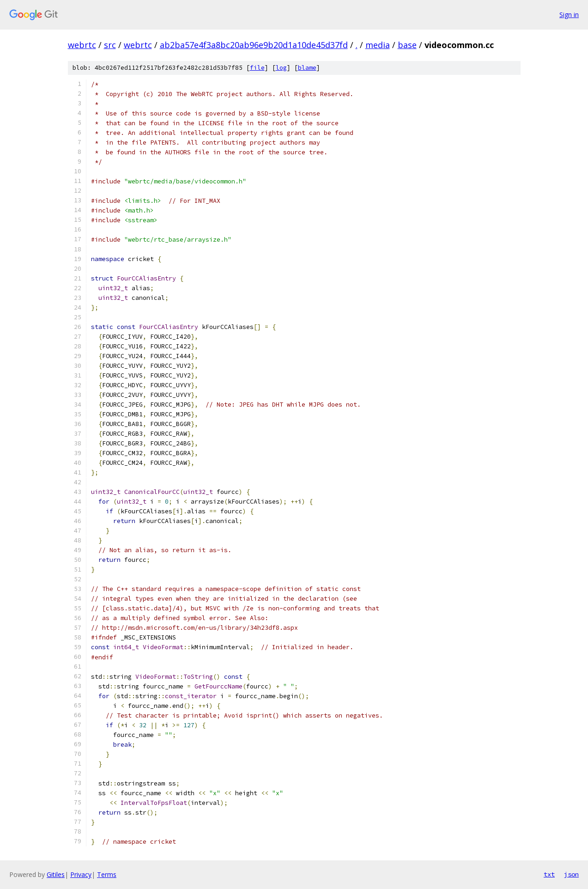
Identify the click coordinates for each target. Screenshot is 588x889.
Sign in (569, 15)
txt (549, 874)
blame (307, 68)
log (281, 68)
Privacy (81, 874)
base (407, 45)
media (378, 45)
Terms (107, 874)
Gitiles (56, 874)
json (571, 874)
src (110, 45)
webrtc (82, 45)
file (257, 68)
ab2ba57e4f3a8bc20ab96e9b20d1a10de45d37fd (254, 45)
